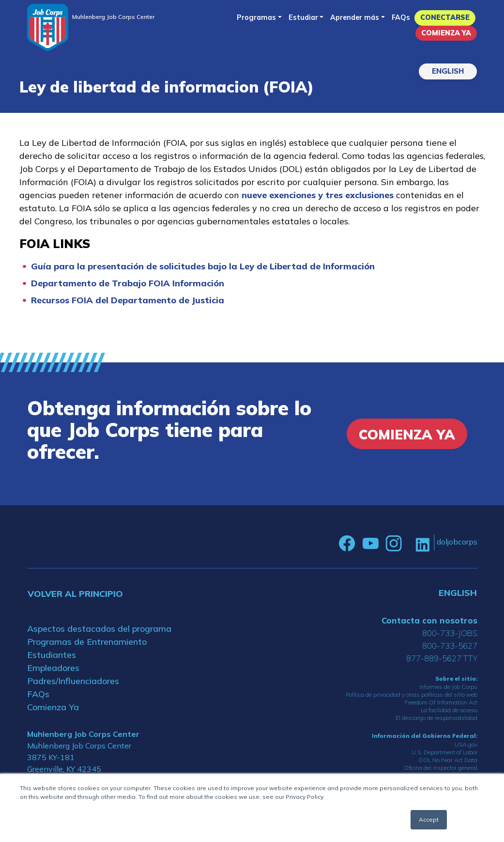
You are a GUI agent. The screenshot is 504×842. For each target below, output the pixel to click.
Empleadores (53, 668)
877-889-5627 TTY (442, 658)
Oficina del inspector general (441, 768)
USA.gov (466, 744)
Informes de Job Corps (448, 687)
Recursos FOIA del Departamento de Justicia (128, 300)
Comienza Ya (446, 33)
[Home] (48, 27)
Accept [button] (429, 819)
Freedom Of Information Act (441, 702)
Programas (256, 17)
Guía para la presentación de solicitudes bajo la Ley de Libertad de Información (203, 266)
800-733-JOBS (450, 633)
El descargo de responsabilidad (436, 718)
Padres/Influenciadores (73, 681)
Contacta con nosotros (429, 620)
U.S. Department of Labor (444, 752)
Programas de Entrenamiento (87, 642)
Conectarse (445, 17)
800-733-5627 (450, 646)
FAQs (401, 17)
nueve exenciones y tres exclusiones (318, 195)
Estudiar (303, 17)
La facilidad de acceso (449, 710)
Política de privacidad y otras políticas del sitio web (412, 694)
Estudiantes (52, 655)
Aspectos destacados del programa (99, 629)
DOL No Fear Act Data (448, 760)
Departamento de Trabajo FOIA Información (128, 283)
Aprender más (355, 17)
